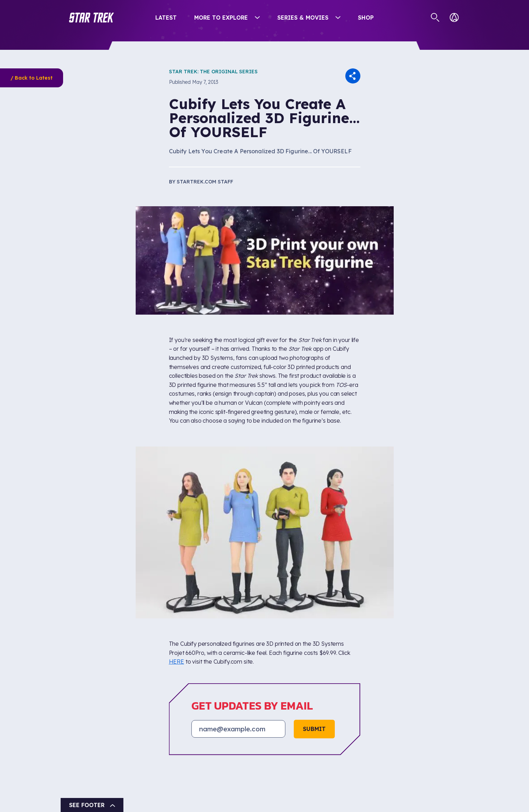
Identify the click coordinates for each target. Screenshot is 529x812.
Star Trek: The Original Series (213, 72)
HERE (177, 662)
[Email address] (238, 729)
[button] (91, 18)
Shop (366, 18)
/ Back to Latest (32, 78)
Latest (166, 18)
